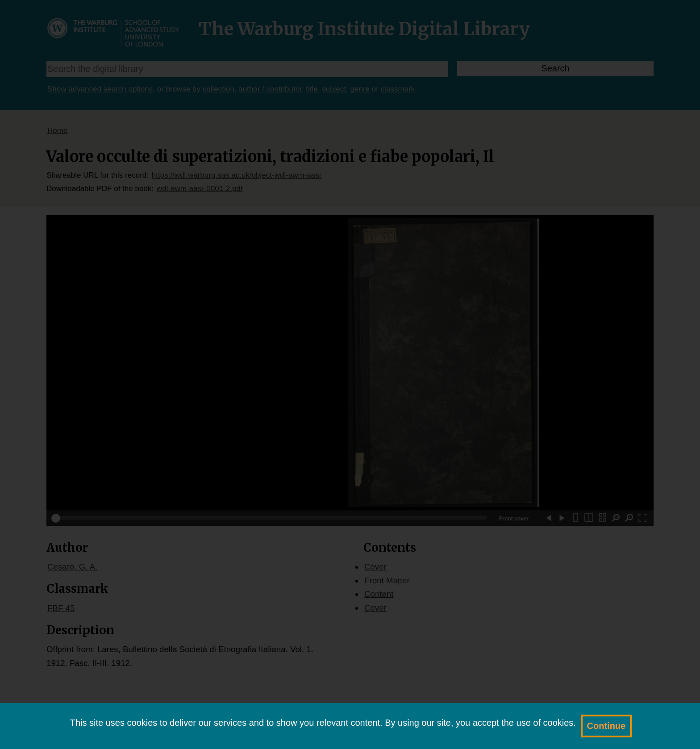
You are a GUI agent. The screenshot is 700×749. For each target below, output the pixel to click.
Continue (606, 726)
